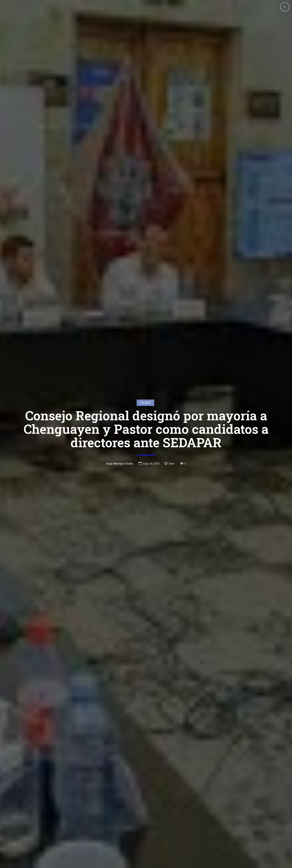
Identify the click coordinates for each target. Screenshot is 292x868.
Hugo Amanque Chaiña (120, 435)
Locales (146, 374)
